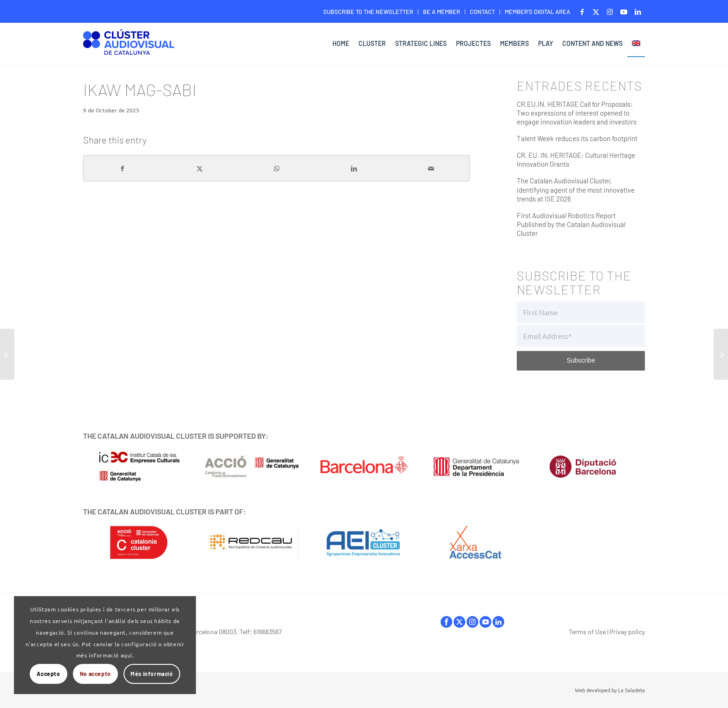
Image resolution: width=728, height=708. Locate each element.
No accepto (95, 674)
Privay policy (627, 632)
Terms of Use (587, 632)
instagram (472, 622)
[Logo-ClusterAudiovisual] (129, 45)
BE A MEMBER (442, 12)
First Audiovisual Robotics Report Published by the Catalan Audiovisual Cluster (571, 224)
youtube (485, 622)
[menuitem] (368, 12)
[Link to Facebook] (582, 12)
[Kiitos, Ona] (721, 354)
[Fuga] (7, 354)
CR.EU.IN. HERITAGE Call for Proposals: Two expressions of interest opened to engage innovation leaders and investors (577, 113)
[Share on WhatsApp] (277, 169)
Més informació (152, 674)
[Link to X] (596, 12)
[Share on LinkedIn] (354, 169)
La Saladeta (631, 690)
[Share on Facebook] (122, 169)
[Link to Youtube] (624, 12)
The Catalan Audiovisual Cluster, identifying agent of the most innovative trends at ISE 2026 (576, 189)
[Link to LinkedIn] (638, 12)
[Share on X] (199, 169)
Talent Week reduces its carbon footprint (577, 138)
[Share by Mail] (431, 169)
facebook (446, 622)
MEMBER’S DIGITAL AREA (537, 12)
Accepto (48, 674)
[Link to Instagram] (610, 12)
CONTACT (482, 12)
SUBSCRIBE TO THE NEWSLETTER (368, 12)
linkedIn (498, 622)
